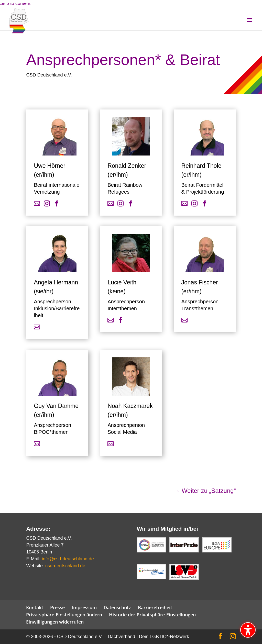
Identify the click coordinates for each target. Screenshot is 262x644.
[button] (250, 23)
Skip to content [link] (15, 3)
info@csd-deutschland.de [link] (68, 559)
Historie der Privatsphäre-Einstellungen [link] (152, 615)
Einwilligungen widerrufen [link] (55, 622)
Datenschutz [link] (117, 607)
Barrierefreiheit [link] (155, 607)
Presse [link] (57, 607)
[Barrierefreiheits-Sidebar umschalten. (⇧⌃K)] (248, 630)
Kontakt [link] (35, 607)
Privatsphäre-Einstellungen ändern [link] (64, 615)
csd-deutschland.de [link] (65, 566)
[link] (23, 25)
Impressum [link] (84, 607)
